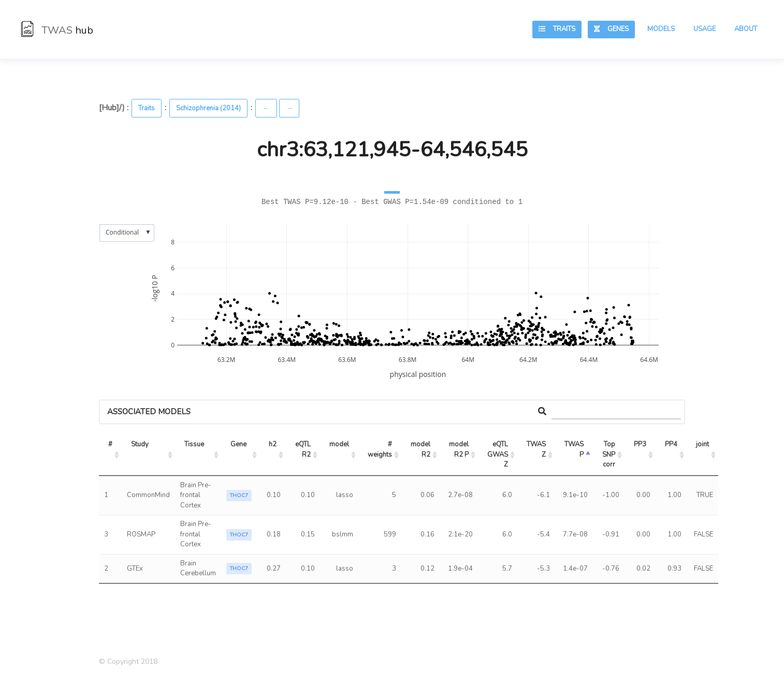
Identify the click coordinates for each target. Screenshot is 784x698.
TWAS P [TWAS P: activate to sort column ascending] (575, 449)
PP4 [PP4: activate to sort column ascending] (671, 444)
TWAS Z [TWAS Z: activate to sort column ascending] (537, 449)
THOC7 (239, 496)
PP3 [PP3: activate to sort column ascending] (640, 444)
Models (661, 29)
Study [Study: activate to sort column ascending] (140, 444)
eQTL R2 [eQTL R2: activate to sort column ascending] (304, 449)
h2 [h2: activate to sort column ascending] (273, 444)
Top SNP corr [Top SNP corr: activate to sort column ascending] (609, 454)
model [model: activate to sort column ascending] (339, 444)
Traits (557, 29)
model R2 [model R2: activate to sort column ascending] (421, 449)
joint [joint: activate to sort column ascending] (702, 444)
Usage (705, 29)
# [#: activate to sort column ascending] (110, 444)
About (746, 29)
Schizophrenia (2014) (208, 108)
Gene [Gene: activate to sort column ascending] (238, 444)
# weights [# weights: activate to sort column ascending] (381, 449)
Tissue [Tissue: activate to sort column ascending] (194, 444)
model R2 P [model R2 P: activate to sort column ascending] (460, 449)
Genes (611, 29)
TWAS (57, 30)
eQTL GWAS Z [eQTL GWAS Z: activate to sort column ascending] (498, 454)
